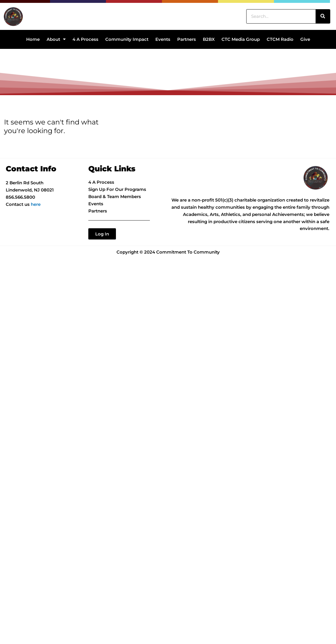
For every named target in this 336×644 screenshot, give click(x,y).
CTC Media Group (241, 39)
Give (305, 39)
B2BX (209, 39)
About (56, 39)
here (36, 204)
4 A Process (85, 39)
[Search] (323, 16)
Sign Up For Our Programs (117, 189)
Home (33, 39)
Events (163, 39)
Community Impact (127, 39)
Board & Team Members (115, 197)
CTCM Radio (280, 39)
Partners (187, 39)
